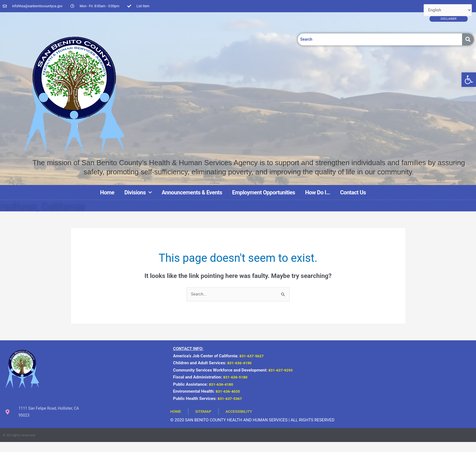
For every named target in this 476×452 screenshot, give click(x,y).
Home (107, 192)
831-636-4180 (223, 385)
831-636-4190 (241, 363)
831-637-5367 (231, 399)
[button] (469, 80)
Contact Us (353, 192)
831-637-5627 (253, 356)
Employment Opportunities (263, 192)
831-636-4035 (229, 392)
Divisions (138, 192)
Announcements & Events (192, 192)
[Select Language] (447, 10)
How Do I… (318, 192)
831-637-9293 (283, 370)
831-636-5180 (237, 377)
